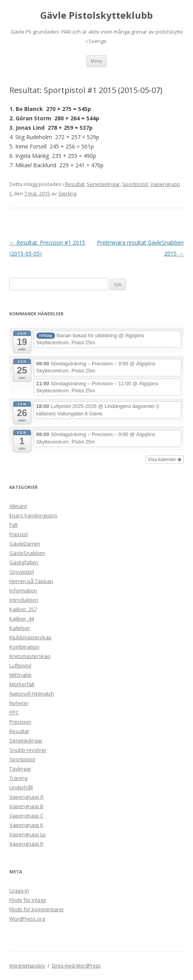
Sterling (67, 193)
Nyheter (19, 703)
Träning (18, 778)
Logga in (19, 891)
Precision (20, 722)
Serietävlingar (103, 184)
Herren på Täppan (31, 581)
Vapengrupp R (26, 844)
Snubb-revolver (28, 750)
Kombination (24, 647)
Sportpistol (135, 184)
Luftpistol (20, 665)
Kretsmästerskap (30, 656)
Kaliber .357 (23, 609)
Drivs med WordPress (76, 966)
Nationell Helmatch (32, 694)
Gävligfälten (24, 562)
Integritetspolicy (27, 966)
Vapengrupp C (26, 815)
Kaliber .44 (22, 619)
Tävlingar (20, 769)
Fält (13, 525)
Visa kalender (164, 460)
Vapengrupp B (26, 806)
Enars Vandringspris (33, 515)
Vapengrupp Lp (28, 834)
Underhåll (21, 787)
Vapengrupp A (26, 797)
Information (23, 590)
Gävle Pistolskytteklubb (96, 15)
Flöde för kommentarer (37, 909)
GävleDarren (25, 544)
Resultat (75, 184)
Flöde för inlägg (28, 900)
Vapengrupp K (26, 825)
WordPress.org (27, 919)
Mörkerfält (22, 684)
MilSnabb (21, 675)
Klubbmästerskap (30, 637)
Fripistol (19, 534)
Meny (96, 61)
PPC (14, 712)
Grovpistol (22, 572)
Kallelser (20, 628)
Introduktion (24, 600)
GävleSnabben (27, 553)
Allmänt (18, 506)
